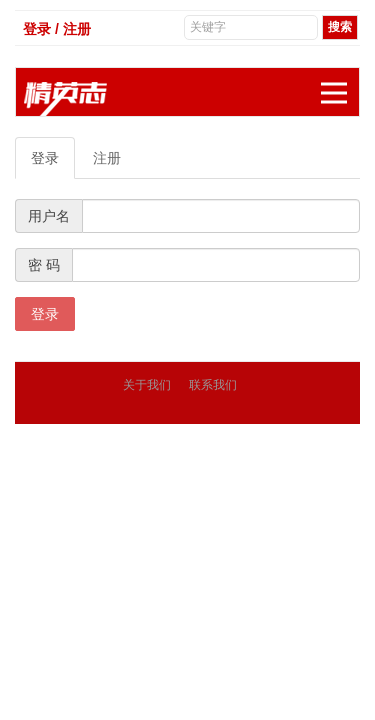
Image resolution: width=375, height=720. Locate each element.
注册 (107, 158)
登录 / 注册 (57, 29)
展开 (340, 82)
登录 (45, 158)
